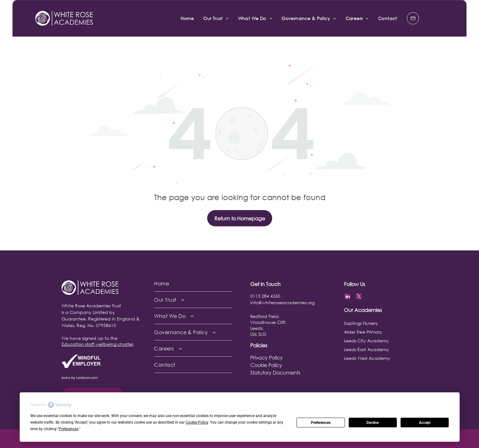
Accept (425, 423)
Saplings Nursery (361, 323)
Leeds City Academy (366, 341)
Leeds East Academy (367, 349)
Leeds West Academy (367, 358)
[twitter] (359, 297)
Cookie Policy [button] (197, 422)
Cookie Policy (266, 365)
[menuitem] (187, 18)
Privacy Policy (267, 357)
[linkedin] (347, 297)
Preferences (321, 423)
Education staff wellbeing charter (97, 344)
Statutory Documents (275, 372)
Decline (373, 423)
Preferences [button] (69, 429)
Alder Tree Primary (363, 332)
